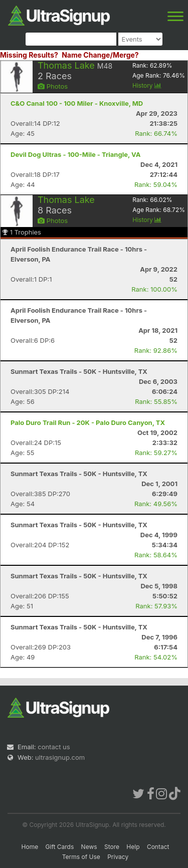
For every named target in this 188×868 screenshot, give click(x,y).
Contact (158, 847)
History (147, 85)
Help (133, 847)
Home (30, 847)
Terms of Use (81, 857)
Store (112, 847)
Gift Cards (60, 847)
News (89, 847)
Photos (53, 86)
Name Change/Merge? (100, 55)
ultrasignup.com (60, 757)
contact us (54, 747)
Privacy (118, 857)
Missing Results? (29, 55)
